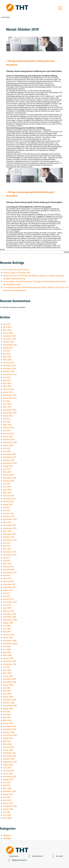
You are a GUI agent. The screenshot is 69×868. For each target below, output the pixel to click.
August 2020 (8, 445)
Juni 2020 (7, 451)
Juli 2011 (6, 593)
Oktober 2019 (9, 460)
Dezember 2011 (9, 584)
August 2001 (8, 794)
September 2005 (10, 706)
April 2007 (7, 670)
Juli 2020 (7, 448)
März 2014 (7, 549)
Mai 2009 (7, 632)
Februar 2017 (8, 513)
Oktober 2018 (9, 481)
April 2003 (7, 768)
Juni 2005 (7, 715)
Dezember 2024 (10, 366)
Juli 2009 (7, 626)
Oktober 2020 (9, 440)
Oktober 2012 (9, 570)
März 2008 (7, 655)
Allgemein (7, 835)
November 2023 (10, 395)
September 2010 (10, 602)
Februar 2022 (8, 428)
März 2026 (7, 330)
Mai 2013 (7, 561)
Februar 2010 (8, 611)
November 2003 (10, 756)
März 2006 (7, 694)
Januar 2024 (8, 392)
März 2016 (7, 522)
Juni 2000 (7, 815)
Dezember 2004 (10, 726)
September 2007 (10, 664)
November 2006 (10, 682)
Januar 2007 (8, 676)
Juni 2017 (7, 511)
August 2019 (8, 466)
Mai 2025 (7, 354)
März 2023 (7, 407)
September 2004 (10, 735)
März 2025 (7, 360)
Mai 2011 (7, 596)
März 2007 (7, 673)
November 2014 (10, 534)
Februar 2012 (8, 581)
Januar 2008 (8, 658)
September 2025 (10, 345)
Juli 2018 (7, 484)
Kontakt (59, 856)
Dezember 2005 (10, 700)
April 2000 (7, 818)
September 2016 (10, 519)
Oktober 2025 (9, 342)
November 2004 (10, 729)
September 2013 (10, 555)
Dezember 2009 (10, 614)
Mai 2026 (7, 324)
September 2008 (10, 644)
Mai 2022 (7, 422)
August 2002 (8, 780)
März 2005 (7, 720)
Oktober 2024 (9, 371)
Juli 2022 (7, 419)
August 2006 (8, 685)
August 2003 (8, 765)
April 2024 (7, 383)
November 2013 (10, 552)
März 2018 (7, 493)
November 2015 (10, 525)
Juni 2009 (7, 629)
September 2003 (10, 762)
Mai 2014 (7, 546)
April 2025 (7, 357)
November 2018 (10, 478)
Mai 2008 (7, 652)
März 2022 (7, 425)
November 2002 (10, 777)
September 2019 (10, 463)
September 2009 (10, 620)
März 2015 (7, 531)
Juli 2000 (7, 812)
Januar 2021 (8, 437)
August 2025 (8, 348)
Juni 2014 (7, 543)
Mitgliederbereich (19, 860)
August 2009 (8, 623)
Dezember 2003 (10, 753)
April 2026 (7, 327)
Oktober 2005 (9, 703)
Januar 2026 (8, 333)
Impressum (14, 856)
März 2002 (7, 789)
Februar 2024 (9, 389)
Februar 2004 (9, 747)
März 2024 (7, 386)
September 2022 (10, 413)
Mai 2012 (7, 576)
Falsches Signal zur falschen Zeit (17, 273)
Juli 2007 (7, 667)
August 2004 (8, 738)
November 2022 (10, 410)
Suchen (2, 249)
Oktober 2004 (9, 732)
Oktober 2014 (9, 537)
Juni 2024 (7, 377)
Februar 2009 (9, 635)
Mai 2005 (7, 718)
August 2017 (8, 505)
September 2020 (10, 442)
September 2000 (10, 806)
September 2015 (10, 528)
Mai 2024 (7, 380)
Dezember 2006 (10, 679)
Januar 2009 (8, 638)
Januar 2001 (8, 803)
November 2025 (10, 339)
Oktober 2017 (9, 502)
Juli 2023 (7, 401)
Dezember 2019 (9, 454)
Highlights (7, 838)
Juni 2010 (7, 605)
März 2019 (7, 472)
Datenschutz (37, 856)
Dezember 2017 (9, 499)
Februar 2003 (9, 771)
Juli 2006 (7, 688)
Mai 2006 (7, 691)
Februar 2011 (8, 599)
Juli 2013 (6, 558)
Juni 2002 (7, 783)
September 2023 (10, 398)
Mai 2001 (7, 797)
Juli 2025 (7, 351)
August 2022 (8, 416)
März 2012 (7, 578)
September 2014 (10, 540)
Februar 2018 (8, 496)
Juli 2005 (7, 712)
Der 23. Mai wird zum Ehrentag (16, 270)
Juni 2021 (7, 431)
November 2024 (10, 369)
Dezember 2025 (9, 336)
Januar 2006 (8, 697)
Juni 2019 (7, 469)
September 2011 (10, 587)
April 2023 (7, 404)
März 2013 (7, 564)
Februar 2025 (8, 363)
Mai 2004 (7, 741)
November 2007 (10, 661)
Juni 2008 (7, 649)
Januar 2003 (8, 774)
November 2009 (10, 617)
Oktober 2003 (9, 759)
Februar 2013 (8, 567)
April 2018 (7, 490)
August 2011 (8, 590)
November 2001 (10, 791)
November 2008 (10, 641)
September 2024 (10, 374)
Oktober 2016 (9, 516)
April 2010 (7, 608)
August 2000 (8, 809)
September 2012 (10, 573)
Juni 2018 (7, 487)
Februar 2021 (8, 434)
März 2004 (7, 744)
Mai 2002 (7, 786)
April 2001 (7, 800)
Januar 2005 (8, 723)
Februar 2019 (8, 475)
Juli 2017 (6, 508)
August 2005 (8, 709)
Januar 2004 (8, 750)
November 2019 (10, 457)
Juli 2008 (7, 646)
